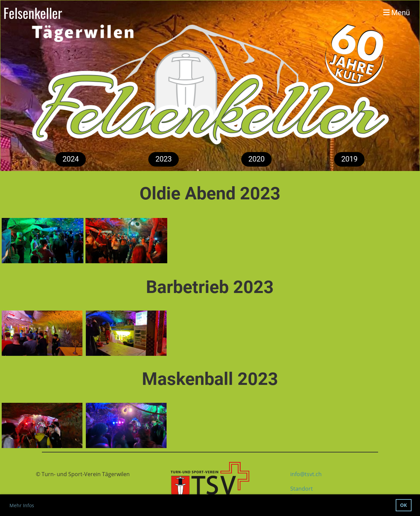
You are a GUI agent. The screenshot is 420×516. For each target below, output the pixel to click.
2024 (71, 159)
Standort (302, 489)
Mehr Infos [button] (22, 505)
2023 (164, 159)
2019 (349, 159)
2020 (256, 159)
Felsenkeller (33, 13)
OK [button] (403, 505)
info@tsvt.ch (306, 474)
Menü (397, 13)
